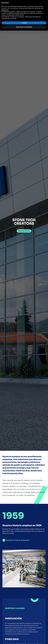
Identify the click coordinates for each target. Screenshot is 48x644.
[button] (46, 3)
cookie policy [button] (5, 10)
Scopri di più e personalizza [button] (24, 27)
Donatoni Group (24, 231)
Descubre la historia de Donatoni (18, 540)
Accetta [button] (24, 23)
